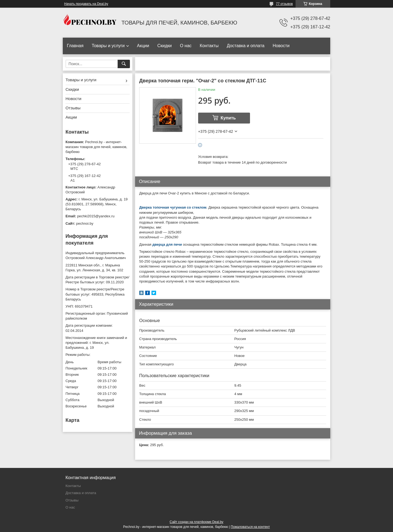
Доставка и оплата (246, 46)
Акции (143, 46)
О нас (186, 46)
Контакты (209, 46)
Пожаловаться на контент (250, 527)
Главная (75, 46)
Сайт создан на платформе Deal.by (197, 522)
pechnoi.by (85, 223)
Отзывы (73, 108)
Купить (228, 118)
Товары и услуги (108, 46)
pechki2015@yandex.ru (96, 216)
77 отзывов (284, 4)
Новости (281, 46)
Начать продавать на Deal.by (86, 4)
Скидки (164, 46)
